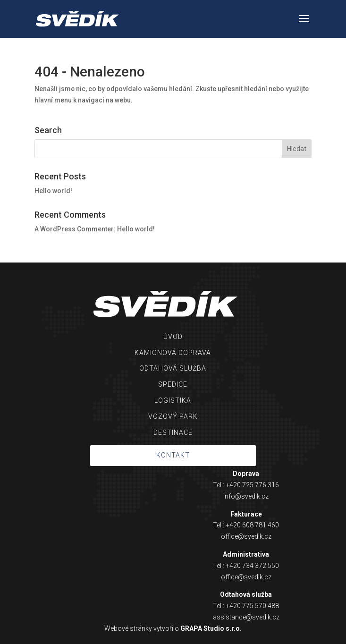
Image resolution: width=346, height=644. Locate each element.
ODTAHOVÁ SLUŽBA (173, 368)
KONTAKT (173, 455)
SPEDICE (173, 384)
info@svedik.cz (246, 496)
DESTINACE (173, 432)
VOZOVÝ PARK (173, 416)
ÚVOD (173, 337)
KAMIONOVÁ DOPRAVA (173, 353)
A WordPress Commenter (74, 229)
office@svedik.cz (246, 536)
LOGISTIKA (173, 400)
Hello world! (53, 191)
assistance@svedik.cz (246, 617)
